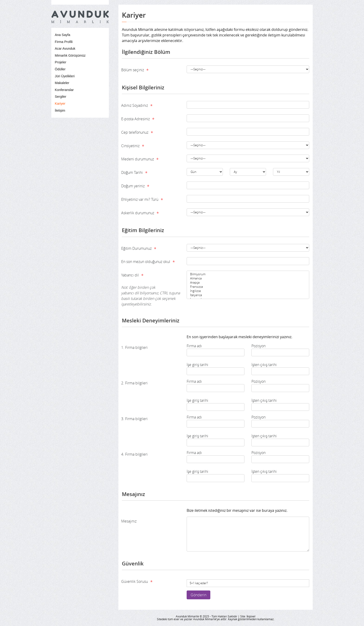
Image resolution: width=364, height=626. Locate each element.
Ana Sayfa (62, 35)
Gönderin (198, 595)
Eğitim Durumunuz (139, 249)
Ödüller (60, 69)
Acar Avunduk (65, 49)
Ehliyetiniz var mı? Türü (142, 200)
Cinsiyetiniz (133, 146)
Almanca (248, 279)
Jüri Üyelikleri (65, 76)
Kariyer (60, 104)
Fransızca (248, 287)
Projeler (61, 62)
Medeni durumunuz (140, 159)
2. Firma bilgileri (134, 383)
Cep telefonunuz (137, 133)
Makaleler (62, 83)
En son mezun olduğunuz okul (148, 262)
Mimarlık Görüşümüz (70, 55)
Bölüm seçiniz (135, 70)
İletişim (60, 110)
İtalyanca (248, 295)
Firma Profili (64, 42)
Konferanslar (64, 90)
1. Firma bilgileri (134, 347)
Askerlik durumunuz (140, 213)
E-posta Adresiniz (138, 119)
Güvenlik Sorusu (137, 582)
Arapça (248, 283)
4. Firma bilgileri (134, 454)
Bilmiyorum (248, 274)
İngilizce (248, 291)
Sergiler (61, 97)
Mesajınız (129, 521)
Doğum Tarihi (134, 173)
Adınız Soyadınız (137, 106)
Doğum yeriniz (135, 186)
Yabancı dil (151, 290)
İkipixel (251, 616)
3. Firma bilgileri (134, 419)
